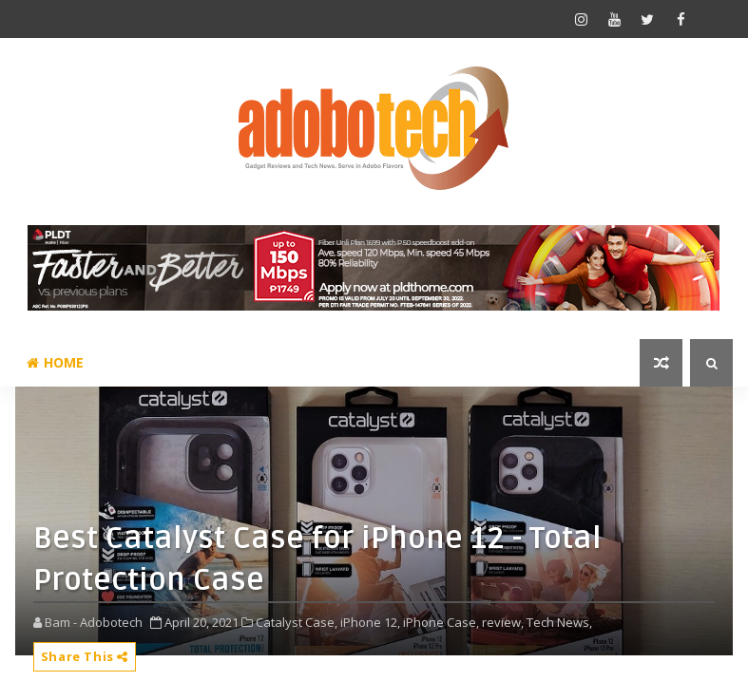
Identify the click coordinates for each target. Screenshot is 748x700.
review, (503, 622)
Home (55, 362)
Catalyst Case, (297, 622)
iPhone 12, (370, 622)
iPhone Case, (441, 622)
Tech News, (559, 622)
